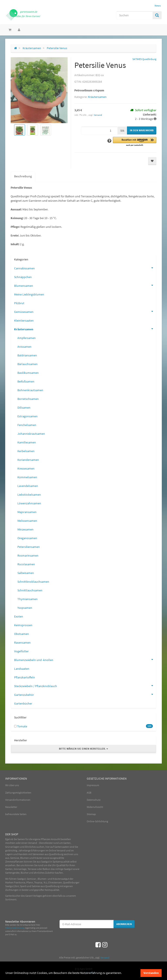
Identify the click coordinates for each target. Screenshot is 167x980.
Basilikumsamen (28, 373)
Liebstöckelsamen (29, 495)
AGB (89, 793)
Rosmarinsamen (28, 555)
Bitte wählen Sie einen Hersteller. (83, 749)
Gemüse (15, 858)
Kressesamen (26, 468)
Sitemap (91, 814)
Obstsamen (22, 634)
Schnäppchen (23, 277)
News (158, 6)
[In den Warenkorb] (142, 130)
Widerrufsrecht (95, 807)
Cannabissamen (85, 268)
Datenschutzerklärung (15, 928)
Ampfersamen (27, 338)
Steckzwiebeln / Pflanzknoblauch (85, 686)
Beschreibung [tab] (23, 176)
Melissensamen (27, 521)
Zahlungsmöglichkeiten (18, 793)
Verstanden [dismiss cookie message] (151, 973)
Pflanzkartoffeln (25, 677)
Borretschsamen (28, 399)
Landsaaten (22, 669)
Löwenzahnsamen (29, 503)
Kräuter (38, 858)
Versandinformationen (18, 800)
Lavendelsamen (28, 486)
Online (52, 850)
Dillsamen (24, 408)
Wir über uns (12, 785)
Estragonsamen (28, 416)
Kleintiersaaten (24, 321)
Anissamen (24, 347)
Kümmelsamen (27, 477)
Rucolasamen (26, 564)
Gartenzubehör (85, 694)
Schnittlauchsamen (30, 590)
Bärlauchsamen (28, 364)
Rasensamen (22, 643)
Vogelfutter (21, 651)
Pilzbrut (19, 303)
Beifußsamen (26, 381)
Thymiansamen (28, 599)
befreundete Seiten (16, 814)
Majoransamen (27, 512)
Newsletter (11, 807)
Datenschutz (94, 800)
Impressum (93, 785)
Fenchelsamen (27, 425)
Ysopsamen (25, 608)
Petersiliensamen (29, 547)
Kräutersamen (97, 97)
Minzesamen (25, 529)
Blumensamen (85, 285)
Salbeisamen (26, 573)
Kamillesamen (27, 442)
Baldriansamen (27, 355)
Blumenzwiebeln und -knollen (85, 659)
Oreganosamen (27, 538)
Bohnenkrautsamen (30, 390)
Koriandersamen (28, 460)
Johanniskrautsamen (31, 434)
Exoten (19, 616)
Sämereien (38, 854)
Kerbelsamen (26, 451)
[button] (135, 142)
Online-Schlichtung (97, 821)
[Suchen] (134, 15)
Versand (98, 115)
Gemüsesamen (85, 311)
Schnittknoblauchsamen (33, 582)
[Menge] (99, 131)
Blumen (25, 858)
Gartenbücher (23, 703)
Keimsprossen (23, 625)
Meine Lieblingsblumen (29, 294)
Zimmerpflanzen (14, 862)
